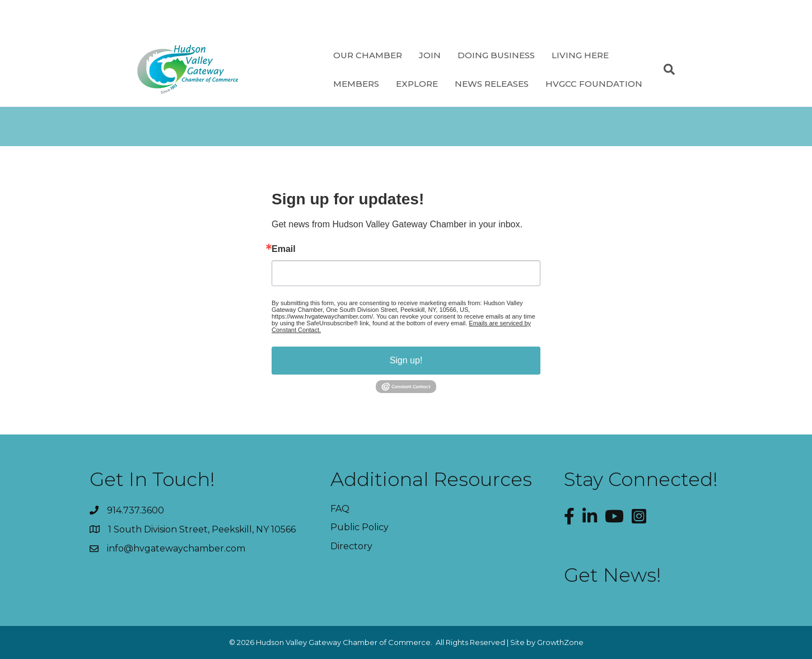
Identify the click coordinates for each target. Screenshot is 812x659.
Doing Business (496, 55)
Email (284, 249)
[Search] (665, 69)
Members (356, 84)
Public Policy (360, 527)
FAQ (340, 509)
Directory (351, 546)
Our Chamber (368, 55)
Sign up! (406, 360)
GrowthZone (560, 642)
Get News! (613, 575)
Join (430, 55)
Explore (417, 84)
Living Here (580, 55)
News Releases (492, 84)
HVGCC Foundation (594, 84)
